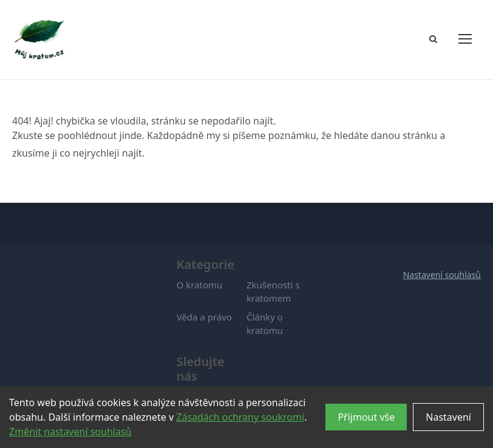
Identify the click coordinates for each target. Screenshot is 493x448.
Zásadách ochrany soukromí (240, 417)
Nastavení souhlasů (442, 275)
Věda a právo (204, 317)
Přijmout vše (366, 417)
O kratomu (200, 285)
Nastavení (448, 417)
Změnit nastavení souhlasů (70, 432)
